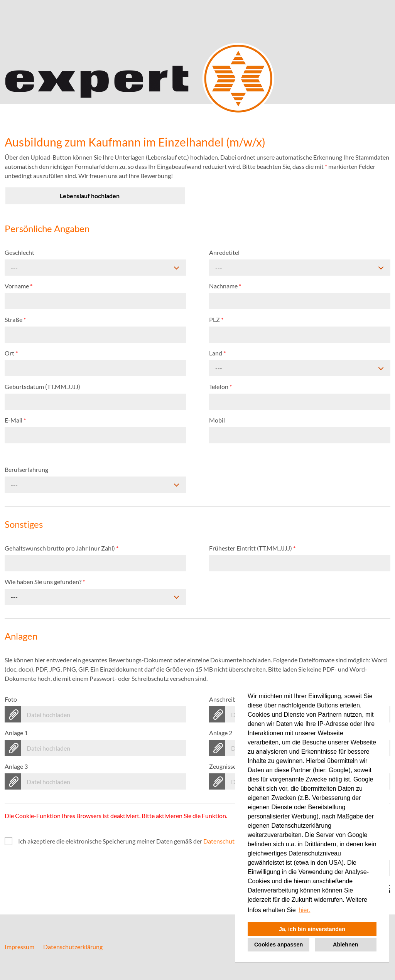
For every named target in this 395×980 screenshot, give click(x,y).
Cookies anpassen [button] (279, 945)
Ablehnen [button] (346, 945)
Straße (15, 319)
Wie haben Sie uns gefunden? (45, 582)
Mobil (217, 420)
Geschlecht (19, 252)
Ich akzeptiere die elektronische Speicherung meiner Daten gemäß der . (142, 841)
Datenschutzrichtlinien (234, 841)
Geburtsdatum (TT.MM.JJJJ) (42, 386)
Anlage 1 (16, 733)
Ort (11, 353)
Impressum (19, 947)
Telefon (220, 386)
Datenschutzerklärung (73, 947)
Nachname (225, 286)
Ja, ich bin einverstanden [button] (312, 929)
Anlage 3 (16, 766)
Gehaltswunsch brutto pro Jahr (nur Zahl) (62, 548)
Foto (11, 699)
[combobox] (95, 268)
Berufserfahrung (26, 469)
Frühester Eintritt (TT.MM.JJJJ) (252, 548)
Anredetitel (224, 252)
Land (217, 353)
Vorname (19, 286)
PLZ (216, 319)
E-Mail (15, 420)
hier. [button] (304, 910)
